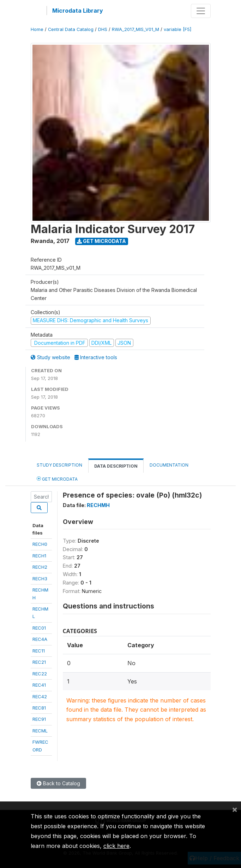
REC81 (39, 708)
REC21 (39, 662)
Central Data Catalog (71, 29)
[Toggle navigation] (201, 11)
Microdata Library (78, 11)
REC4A (40, 639)
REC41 (39, 685)
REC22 (40, 674)
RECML (40, 731)
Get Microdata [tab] (57, 479)
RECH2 (40, 567)
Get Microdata (101, 241)
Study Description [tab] (59, 465)
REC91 (39, 719)
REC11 (39, 651)
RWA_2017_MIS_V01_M (135, 29)
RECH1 (39, 556)
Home (37, 29)
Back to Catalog (58, 783)
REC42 (40, 697)
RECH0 (40, 544)
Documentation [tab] (169, 465)
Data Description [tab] (116, 466)
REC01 (39, 628)
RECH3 (40, 579)
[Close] (235, 809)
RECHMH (98, 505)
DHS (103, 29)
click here (116, 846)
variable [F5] (177, 29)
